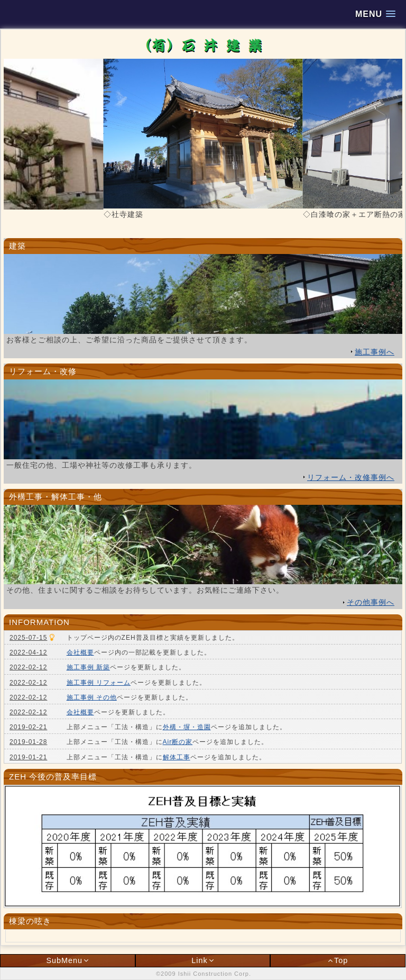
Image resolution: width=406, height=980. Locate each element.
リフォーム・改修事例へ (351, 477)
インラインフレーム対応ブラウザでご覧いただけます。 (203, 697)
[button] (375, 14)
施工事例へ (375, 352)
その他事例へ (371, 602)
